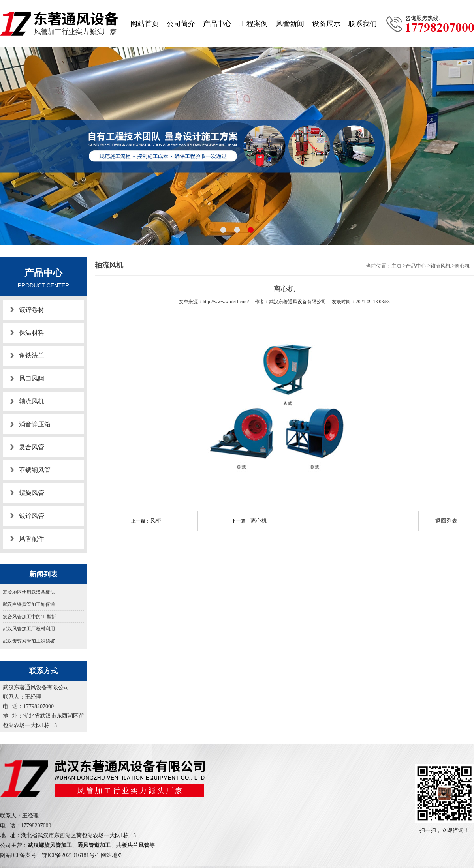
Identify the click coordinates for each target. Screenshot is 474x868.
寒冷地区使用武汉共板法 (29, 592)
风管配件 (32, 539)
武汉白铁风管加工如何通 (29, 604)
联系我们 (363, 24)
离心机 (462, 266)
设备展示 (326, 24)
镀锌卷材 (32, 310)
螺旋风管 (32, 493)
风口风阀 (32, 378)
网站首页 (145, 24)
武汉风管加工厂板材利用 (29, 629)
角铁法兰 (32, 355)
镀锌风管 (32, 516)
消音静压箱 (35, 424)
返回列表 (446, 521)
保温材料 (32, 333)
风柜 (156, 521)
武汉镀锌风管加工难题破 (29, 641)
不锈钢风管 (35, 470)
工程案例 (254, 24)
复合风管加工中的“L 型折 (29, 617)
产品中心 (217, 24)
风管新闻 (290, 24)
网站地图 (112, 855)
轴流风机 (32, 401)
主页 (397, 266)
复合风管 (32, 447)
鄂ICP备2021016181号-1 (71, 855)
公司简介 (181, 24)
